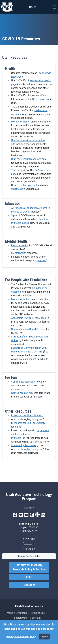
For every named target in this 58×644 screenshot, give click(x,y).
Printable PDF (19, 438)
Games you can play (22, 393)
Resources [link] (29, 585)
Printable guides (20, 223)
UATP (32, 7)
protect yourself (28, 185)
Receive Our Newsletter (29, 556)
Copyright (35, 618)
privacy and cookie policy (21, 636)
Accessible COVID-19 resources (28, 318)
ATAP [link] (29, 577)
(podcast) (42, 260)
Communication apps (23, 382)
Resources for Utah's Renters (27, 415)
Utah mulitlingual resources (26, 159)
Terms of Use (37, 613)
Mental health (19, 253)
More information (21, 122)
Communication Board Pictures (28, 329)
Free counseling (20, 245)
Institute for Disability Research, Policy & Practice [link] (29, 567)
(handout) (44, 219)
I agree (44, 636)
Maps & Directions (17, 613)
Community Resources (24, 445)
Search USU (20, 618)
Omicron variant (41, 99)
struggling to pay (29, 449)
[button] (29, 541)
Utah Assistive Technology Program (29, 497)
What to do (17, 189)
